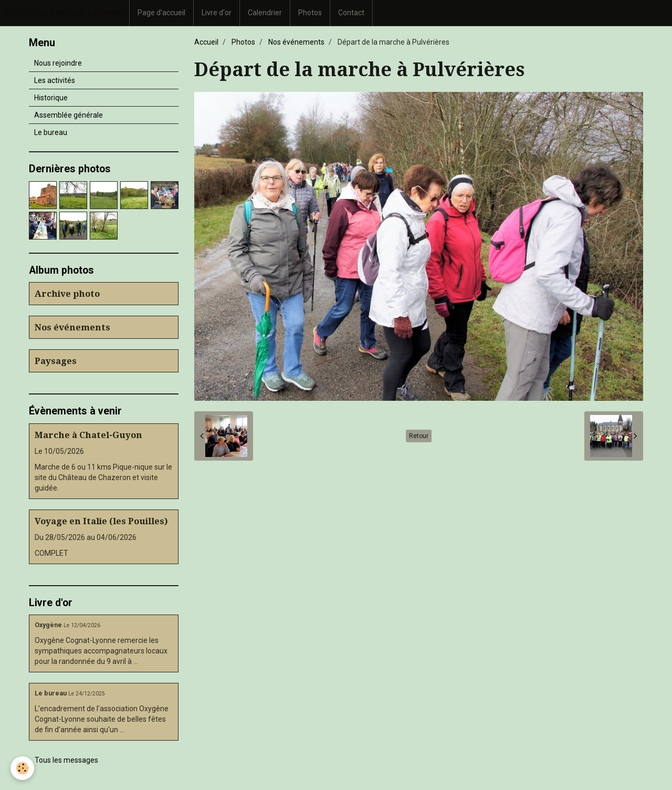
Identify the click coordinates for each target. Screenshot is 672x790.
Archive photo (67, 294)
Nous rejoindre (58, 63)
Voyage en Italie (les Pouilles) (101, 521)
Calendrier (265, 13)
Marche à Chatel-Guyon (88, 435)
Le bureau (51, 132)
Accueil (206, 42)
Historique (51, 98)
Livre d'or (217, 13)
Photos (310, 13)
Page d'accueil (161, 13)
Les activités (55, 80)
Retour (419, 436)
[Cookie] (22, 768)
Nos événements (296, 42)
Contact (351, 13)
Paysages (56, 361)
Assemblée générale (69, 115)
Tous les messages (66, 760)
